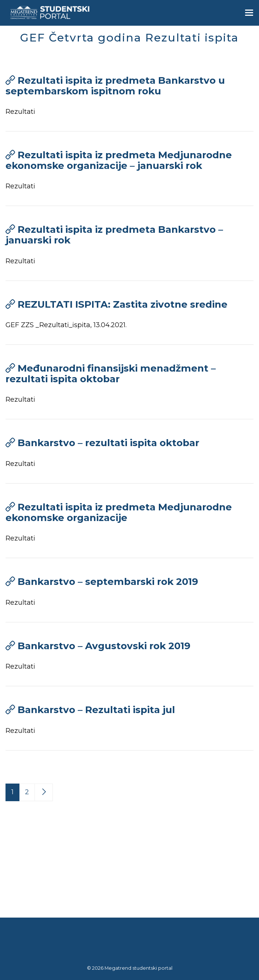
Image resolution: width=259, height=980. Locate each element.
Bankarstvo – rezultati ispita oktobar (108, 443)
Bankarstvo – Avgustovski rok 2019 (104, 646)
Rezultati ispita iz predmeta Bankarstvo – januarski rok (114, 235)
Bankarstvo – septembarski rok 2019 (108, 582)
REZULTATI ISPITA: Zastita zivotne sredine (123, 304)
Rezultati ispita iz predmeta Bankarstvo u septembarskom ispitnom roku (115, 86)
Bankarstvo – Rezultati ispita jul (96, 710)
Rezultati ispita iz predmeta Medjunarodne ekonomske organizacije (119, 512)
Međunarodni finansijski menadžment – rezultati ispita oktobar (111, 374)
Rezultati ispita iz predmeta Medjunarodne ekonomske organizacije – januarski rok (119, 160)
